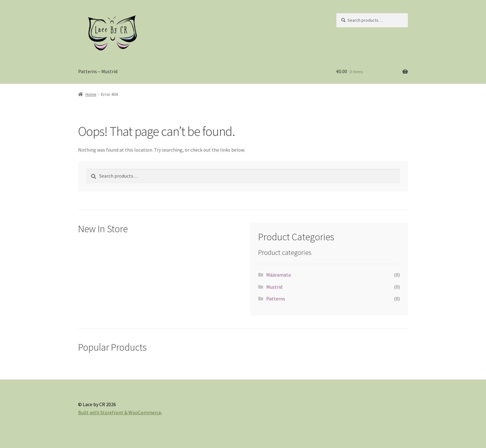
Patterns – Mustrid (98, 71)
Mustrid (274, 287)
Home (91, 94)
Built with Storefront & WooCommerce (120, 412)
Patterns (276, 299)
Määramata (278, 275)
